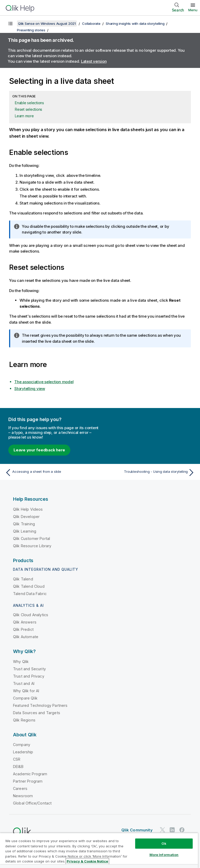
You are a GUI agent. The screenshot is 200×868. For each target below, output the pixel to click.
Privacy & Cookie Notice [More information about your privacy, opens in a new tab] (87, 861)
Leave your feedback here (39, 450)
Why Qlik (21, 662)
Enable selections (29, 103)
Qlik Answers (25, 622)
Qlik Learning (25, 531)
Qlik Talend (23, 579)
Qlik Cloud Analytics (31, 615)
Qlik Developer (26, 517)
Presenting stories (31, 30)
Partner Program (28, 781)
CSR (17, 759)
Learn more (24, 116)
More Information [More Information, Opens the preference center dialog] (164, 855)
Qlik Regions (24, 720)
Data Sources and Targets (37, 713)
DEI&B (18, 767)
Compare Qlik (25, 698)
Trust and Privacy (29, 676)
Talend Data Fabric (30, 594)
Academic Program (30, 774)
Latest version (94, 61)
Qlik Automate (26, 637)
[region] (99, 850)
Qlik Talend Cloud (29, 586)
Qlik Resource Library (32, 546)
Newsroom (23, 796)
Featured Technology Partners (40, 705)
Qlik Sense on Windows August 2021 (47, 24)
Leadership (23, 752)
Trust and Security (29, 669)
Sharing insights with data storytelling (135, 24)
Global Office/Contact (32, 803)
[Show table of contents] (10, 24)
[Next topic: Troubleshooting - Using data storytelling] (149, 473)
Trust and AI (24, 683)
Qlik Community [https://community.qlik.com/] (137, 830)
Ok (164, 843)
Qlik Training (24, 524)
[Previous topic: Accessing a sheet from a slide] (51, 473)
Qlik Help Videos (28, 509)
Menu (193, 10)
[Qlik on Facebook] (182, 830)
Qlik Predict (23, 629)
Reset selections (29, 109)
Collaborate (91, 24)
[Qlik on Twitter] (162, 830)
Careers (20, 788)
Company (22, 745)
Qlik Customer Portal (32, 538)
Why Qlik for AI (26, 691)
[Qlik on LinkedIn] (172, 830)
